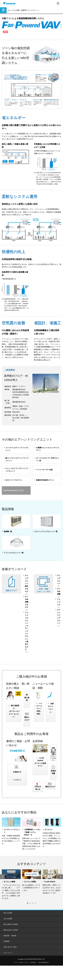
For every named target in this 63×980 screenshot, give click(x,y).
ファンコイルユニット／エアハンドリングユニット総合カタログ (27, 631)
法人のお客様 (8, 919)
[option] (11, 884)
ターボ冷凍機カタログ (27, 602)
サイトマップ (8, 953)
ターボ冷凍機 (59, 591)
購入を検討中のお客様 (11, 924)
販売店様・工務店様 (10, 936)
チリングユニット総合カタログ (27, 583)
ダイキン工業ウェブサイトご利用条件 (25, 962)
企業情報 (6, 941)
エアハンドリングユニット (59, 616)
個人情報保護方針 (44, 962)
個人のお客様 (8, 913)
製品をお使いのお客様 (11, 930)
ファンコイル (59, 602)
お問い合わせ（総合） (11, 947)
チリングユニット (59, 579)
